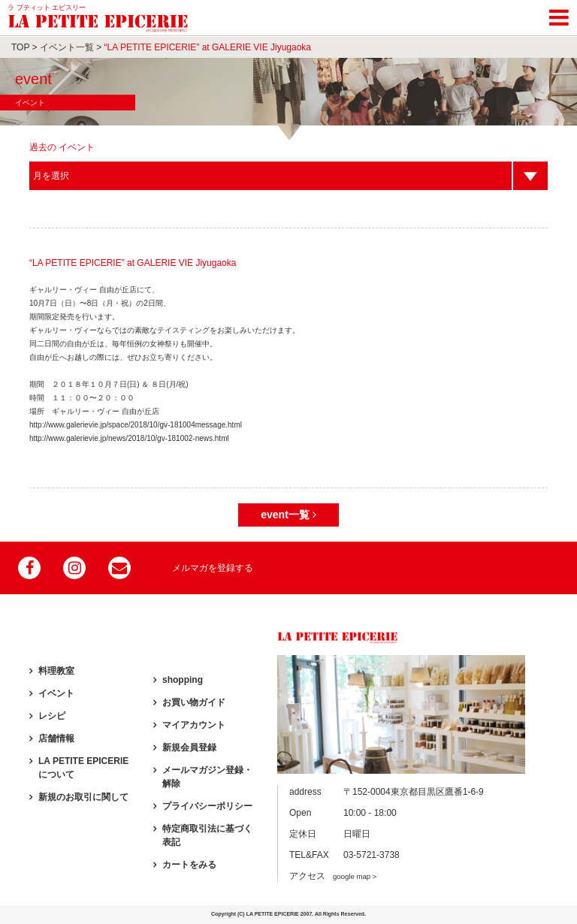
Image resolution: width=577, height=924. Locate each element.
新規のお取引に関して (83, 797)
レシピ (52, 716)
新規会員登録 (189, 747)
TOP (20, 47)
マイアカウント (194, 725)
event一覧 (288, 515)
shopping (183, 680)
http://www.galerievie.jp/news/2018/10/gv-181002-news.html (129, 438)
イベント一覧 (67, 47)
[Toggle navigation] (559, 15)
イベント (56, 693)
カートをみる (189, 865)
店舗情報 (56, 738)
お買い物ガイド (194, 702)
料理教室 (56, 671)
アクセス (333, 876)
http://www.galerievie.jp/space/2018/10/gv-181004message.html (136, 425)
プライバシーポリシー (207, 806)
